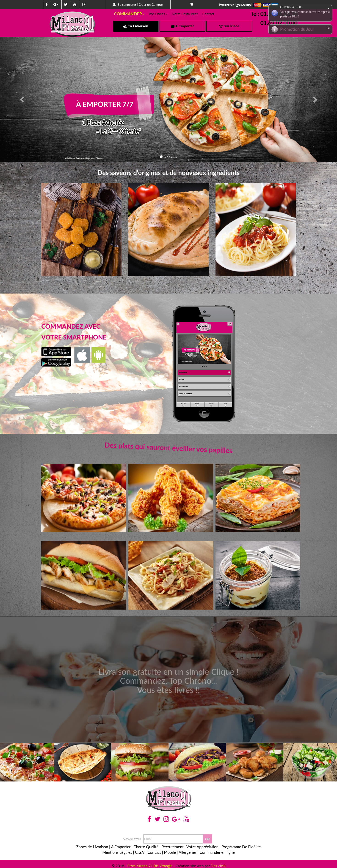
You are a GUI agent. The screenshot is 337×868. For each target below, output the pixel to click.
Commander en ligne (217, 852)
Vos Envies (158, 14)
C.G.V (140, 852)
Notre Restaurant (185, 14)
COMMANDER (129, 14)
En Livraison (136, 26)
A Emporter (182, 26)
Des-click (218, 866)
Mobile (170, 852)
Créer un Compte (151, 4)
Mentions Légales (117, 852)
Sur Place (229, 26)
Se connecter (127, 4)
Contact (208, 14)
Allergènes (188, 852)
